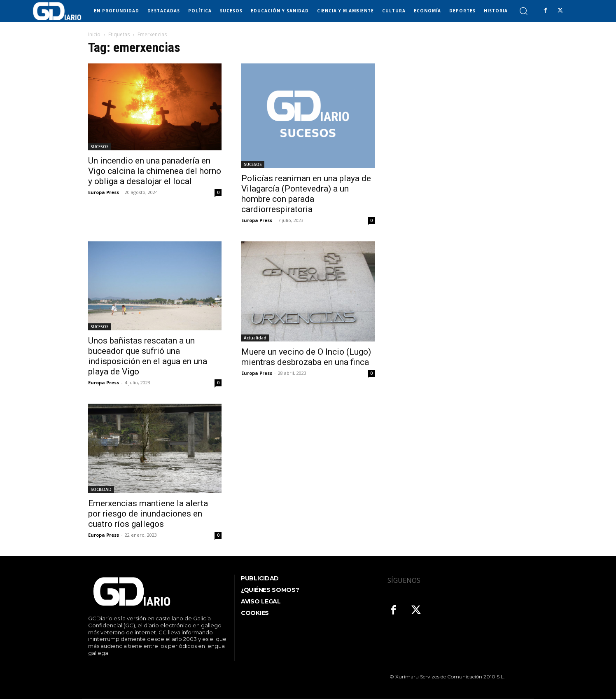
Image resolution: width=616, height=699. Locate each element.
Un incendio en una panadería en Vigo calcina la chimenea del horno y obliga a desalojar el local (155, 171)
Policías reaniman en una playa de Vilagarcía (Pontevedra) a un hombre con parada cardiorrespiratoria (306, 194)
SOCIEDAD (101, 489)
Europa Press (104, 192)
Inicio (94, 34)
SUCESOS (100, 147)
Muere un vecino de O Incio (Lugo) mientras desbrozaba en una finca (306, 357)
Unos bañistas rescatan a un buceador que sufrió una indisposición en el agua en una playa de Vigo (148, 356)
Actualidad (255, 338)
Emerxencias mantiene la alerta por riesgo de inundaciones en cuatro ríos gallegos (148, 514)
